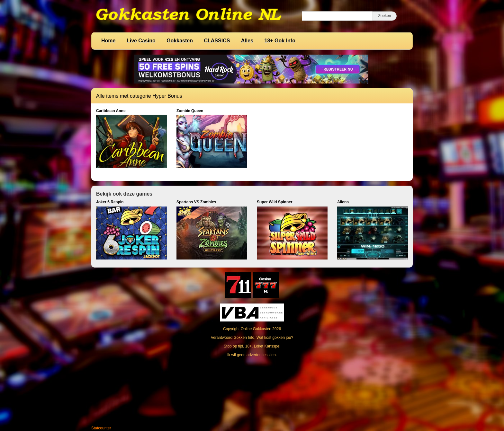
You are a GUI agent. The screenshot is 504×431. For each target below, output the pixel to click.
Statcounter (101, 428)
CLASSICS (217, 41)
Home (108, 41)
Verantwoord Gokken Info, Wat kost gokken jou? (252, 338)
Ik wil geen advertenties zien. (252, 355)
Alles (247, 41)
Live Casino (141, 41)
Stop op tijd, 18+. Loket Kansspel (252, 346)
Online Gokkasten (256, 329)
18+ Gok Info (280, 41)
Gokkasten (180, 41)
